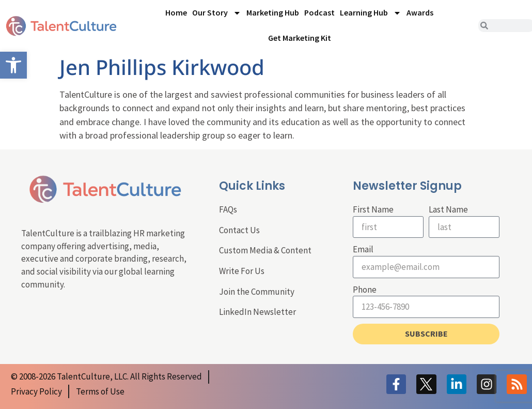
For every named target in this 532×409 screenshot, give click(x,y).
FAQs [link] (228, 209)
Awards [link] (420, 12)
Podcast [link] (319, 12)
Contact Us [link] (239, 230)
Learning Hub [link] (371, 13)
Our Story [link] (217, 13)
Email (363, 249)
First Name (373, 209)
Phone (365, 290)
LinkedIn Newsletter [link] (257, 312)
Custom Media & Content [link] (265, 250)
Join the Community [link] (257, 292)
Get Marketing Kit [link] (300, 38)
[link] (13, 65)
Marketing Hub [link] (273, 12)
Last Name (448, 209)
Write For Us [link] (242, 271)
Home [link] (176, 12)
